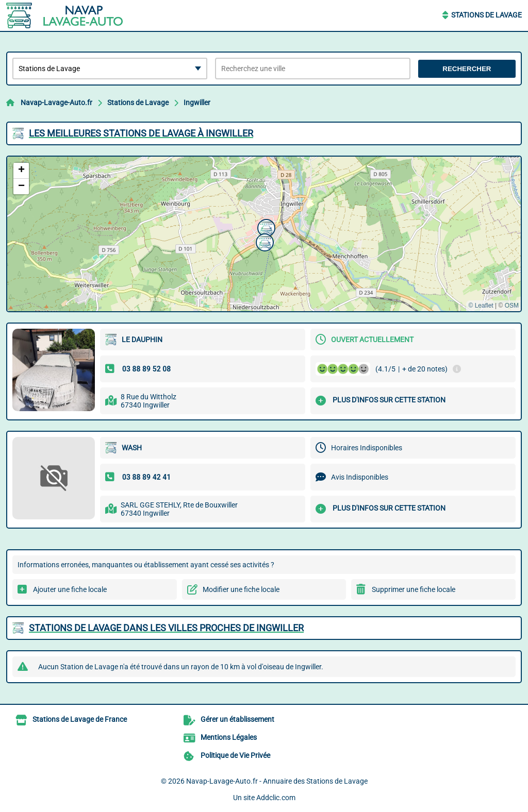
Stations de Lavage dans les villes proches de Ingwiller (166, 628)
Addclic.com (276, 798)
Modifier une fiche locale (241, 589)
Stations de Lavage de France (80, 719)
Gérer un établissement (237, 719)
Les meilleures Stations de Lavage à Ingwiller (141, 133)
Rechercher (467, 69)
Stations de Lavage (486, 15)
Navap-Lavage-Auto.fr (56, 103)
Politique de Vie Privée (235, 755)
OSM (512, 306)
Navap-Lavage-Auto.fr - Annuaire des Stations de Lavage (277, 781)
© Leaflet (481, 306)
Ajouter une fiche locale (70, 589)
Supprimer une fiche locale (414, 589)
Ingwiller (197, 103)
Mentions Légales (229, 737)
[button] (265, 227)
